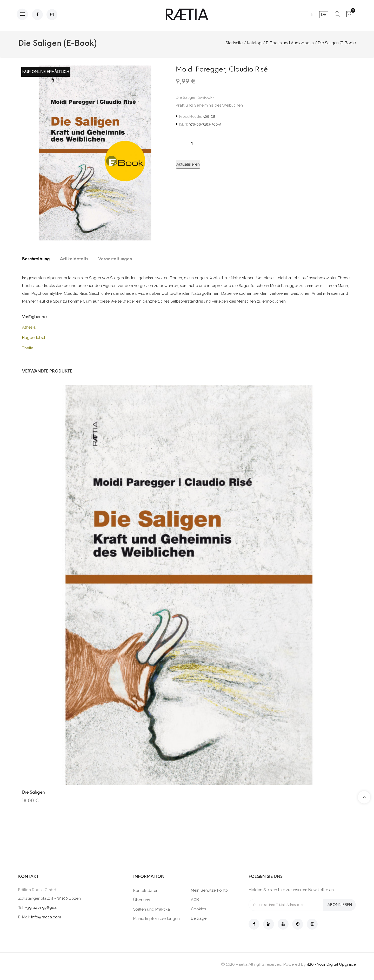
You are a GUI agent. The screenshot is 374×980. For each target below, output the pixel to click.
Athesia (29, 327)
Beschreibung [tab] (36, 259)
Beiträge (199, 918)
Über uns (142, 900)
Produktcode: (191, 116)
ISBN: (183, 124)
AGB (195, 900)
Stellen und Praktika (152, 909)
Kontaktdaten (146, 891)
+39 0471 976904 (41, 908)
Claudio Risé (248, 69)
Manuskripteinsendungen (156, 919)
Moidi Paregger (201, 69)
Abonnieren (340, 905)
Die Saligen (34, 792)
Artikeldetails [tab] (74, 259)
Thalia (28, 348)
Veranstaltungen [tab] (115, 259)
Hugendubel (34, 338)
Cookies (198, 909)
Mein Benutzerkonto (209, 890)
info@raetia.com (46, 917)
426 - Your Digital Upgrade (331, 964)
